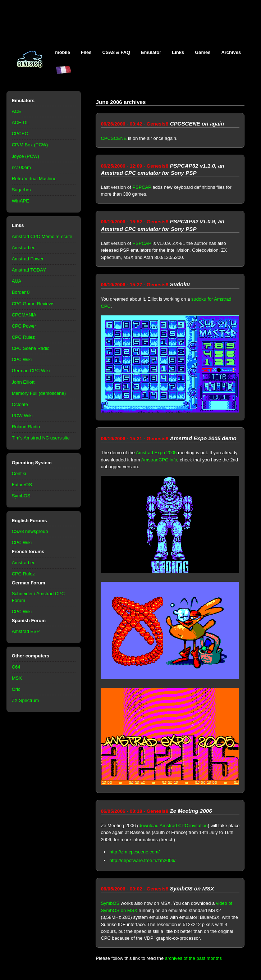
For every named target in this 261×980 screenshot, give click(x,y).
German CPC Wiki (31, 371)
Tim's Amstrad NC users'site (41, 438)
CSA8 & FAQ (116, 52)
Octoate (20, 404)
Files (86, 52)
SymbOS (21, 496)
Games (203, 52)
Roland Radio (26, 427)
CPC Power (24, 326)
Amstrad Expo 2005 (156, 453)
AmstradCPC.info (159, 460)
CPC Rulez (23, 337)
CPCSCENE (114, 138)
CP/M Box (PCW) (30, 145)
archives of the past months (193, 958)
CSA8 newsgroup (30, 531)
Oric (16, 689)
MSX (17, 678)
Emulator (151, 52)
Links (178, 52)
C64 (16, 667)
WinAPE (20, 201)
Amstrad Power (28, 259)
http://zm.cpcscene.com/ (134, 852)
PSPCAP (142, 187)
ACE (17, 111)
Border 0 (21, 292)
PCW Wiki (22, 416)
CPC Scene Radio (31, 348)
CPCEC (20, 134)
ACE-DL (20, 122)
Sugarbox (22, 190)
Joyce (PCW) (26, 156)
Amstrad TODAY (29, 270)
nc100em (21, 167)
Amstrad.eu (24, 248)
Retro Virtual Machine (34, 179)
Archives (231, 52)
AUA (17, 281)
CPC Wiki (22, 359)
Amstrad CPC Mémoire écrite (42, 236)
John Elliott (23, 382)
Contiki (19, 473)
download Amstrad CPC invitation (173, 826)
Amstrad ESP (26, 631)
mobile (63, 52)
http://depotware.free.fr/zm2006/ (142, 860)
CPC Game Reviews (33, 304)
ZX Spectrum (26, 700)
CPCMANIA (24, 315)
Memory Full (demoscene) (39, 393)
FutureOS (22, 485)
